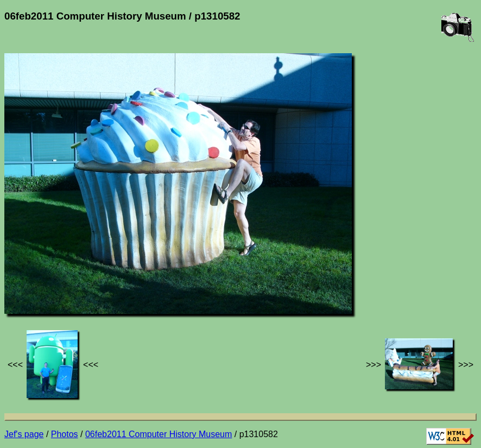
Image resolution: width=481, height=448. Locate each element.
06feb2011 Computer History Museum (159, 434)
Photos (65, 434)
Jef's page (24, 434)
